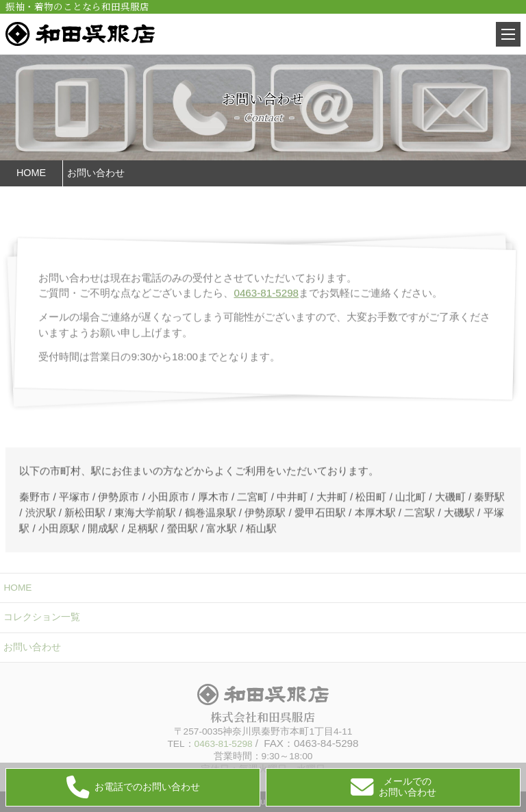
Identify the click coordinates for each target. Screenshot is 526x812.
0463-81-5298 (266, 309)
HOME (17, 588)
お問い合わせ (32, 647)
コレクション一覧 (42, 617)
